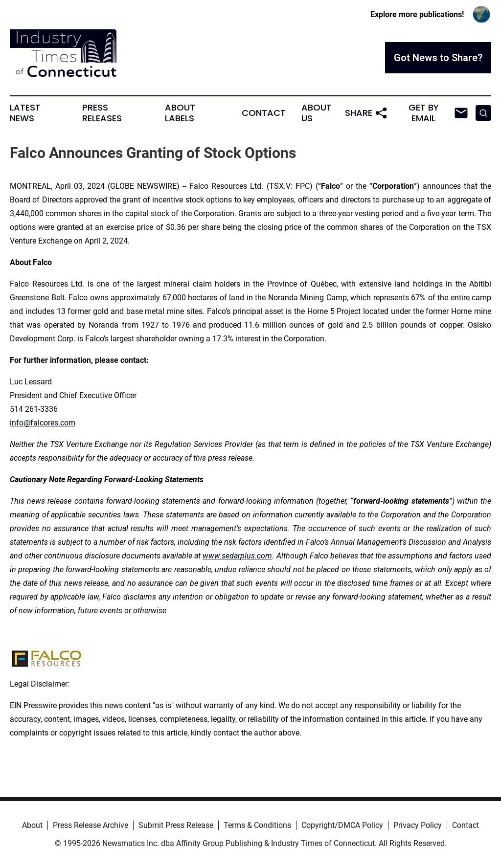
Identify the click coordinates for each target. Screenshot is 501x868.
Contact (264, 113)
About (32, 825)
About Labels (180, 113)
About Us (317, 113)
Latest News (25, 113)
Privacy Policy (418, 825)
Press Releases (102, 113)
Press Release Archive (91, 825)
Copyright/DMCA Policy (342, 825)
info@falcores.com (43, 423)
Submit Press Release (176, 825)
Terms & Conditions (257, 825)
